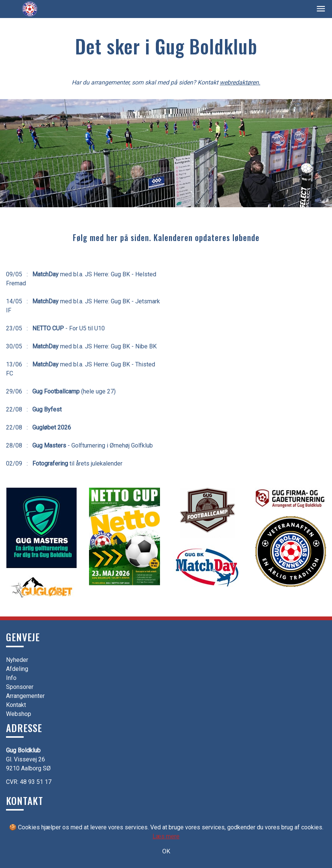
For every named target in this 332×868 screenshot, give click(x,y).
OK (166, 851)
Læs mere (166, 836)
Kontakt (16, 705)
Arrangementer (25, 696)
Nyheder (17, 660)
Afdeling (17, 669)
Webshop (19, 714)
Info (11, 678)
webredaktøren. (240, 82)
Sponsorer (20, 687)
